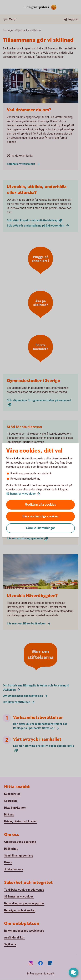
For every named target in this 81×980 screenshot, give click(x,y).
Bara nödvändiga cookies (40, 516)
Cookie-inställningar (41, 528)
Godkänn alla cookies (40, 505)
